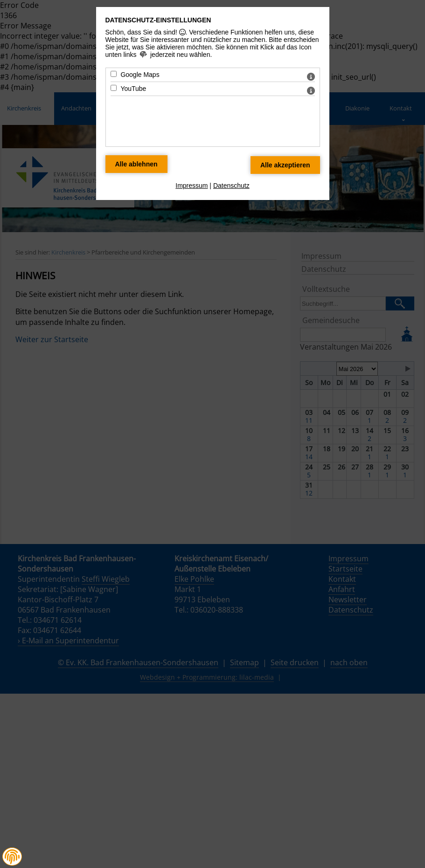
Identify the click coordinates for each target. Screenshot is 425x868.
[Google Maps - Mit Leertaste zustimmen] (114, 74)
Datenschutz (231, 186)
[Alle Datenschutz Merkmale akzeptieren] (285, 165)
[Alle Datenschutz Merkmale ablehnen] (136, 164)
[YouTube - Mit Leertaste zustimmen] (114, 88)
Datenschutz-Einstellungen (158, 20)
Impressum (192, 186)
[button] (12, 857)
